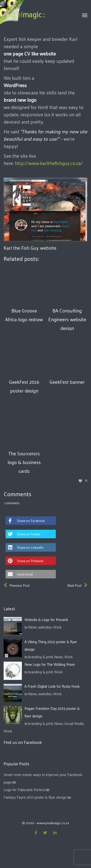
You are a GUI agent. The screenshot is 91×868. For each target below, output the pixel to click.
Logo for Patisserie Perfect (24, 790)
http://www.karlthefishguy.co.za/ (49, 163)
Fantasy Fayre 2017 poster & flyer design (35, 797)
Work (57, 627)
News (33, 627)
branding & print (41, 657)
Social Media (74, 723)
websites (45, 627)
